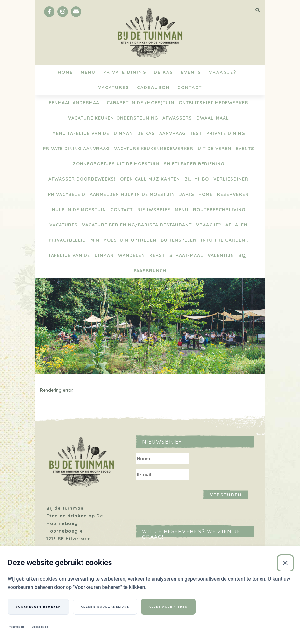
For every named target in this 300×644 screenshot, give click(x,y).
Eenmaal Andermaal (75, 103)
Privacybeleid (67, 194)
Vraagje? (223, 72)
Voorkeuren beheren (38, 607)
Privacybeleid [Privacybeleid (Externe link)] (16, 627)
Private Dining (125, 72)
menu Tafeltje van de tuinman (93, 133)
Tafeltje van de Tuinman (81, 255)
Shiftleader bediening (194, 164)
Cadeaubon (153, 87)
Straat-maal (186, 255)
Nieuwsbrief (154, 210)
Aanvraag (172, 133)
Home (65, 72)
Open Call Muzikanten (150, 179)
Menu (88, 72)
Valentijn (221, 255)
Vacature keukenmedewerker (154, 149)
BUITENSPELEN (179, 240)
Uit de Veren (214, 149)
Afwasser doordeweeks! (82, 179)
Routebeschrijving (219, 210)
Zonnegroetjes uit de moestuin (116, 164)
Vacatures (114, 87)
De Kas (164, 72)
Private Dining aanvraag (76, 149)
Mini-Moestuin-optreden (123, 240)
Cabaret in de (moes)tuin (140, 103)
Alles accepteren (168, 607)
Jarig (187, 194)
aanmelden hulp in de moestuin (132, 194)
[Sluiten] (285, 563)
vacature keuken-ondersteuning (113, 118)
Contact (190, 87)
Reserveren (233, 194)
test (196, 133)
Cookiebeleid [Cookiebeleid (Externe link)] (40, 627)
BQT (244, 255)
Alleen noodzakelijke (105, 607)
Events (191, 72)
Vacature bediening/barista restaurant (137, 225)
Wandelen (132, 255)
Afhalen (236, 225)
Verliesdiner (231, 179)
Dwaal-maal (213, 118)
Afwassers (177, 118)
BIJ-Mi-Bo (197, 179)
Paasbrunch (150, 271)
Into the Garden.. (225, 240)
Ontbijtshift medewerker (214, 103)
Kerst (157, 255)
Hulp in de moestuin (79, 210)
